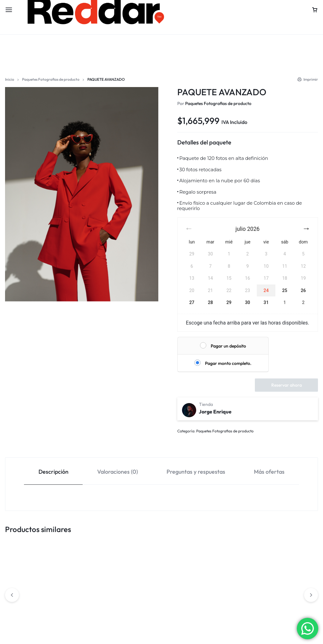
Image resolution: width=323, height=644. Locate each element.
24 (266, 290)
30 (248, 302)
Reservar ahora (287, 385)
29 (229, 302)
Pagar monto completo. (228, 363)
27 (192, 302)
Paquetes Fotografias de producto (51, 79)
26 (303, 290)
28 (210, 302)
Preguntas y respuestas (196, 472)
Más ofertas (269, 472)
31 (266, 302)
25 (285, 290)
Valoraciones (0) (117, 472)
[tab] (53, 471)
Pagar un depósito (228, 346)
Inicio (10, 79)
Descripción (53, 472)
